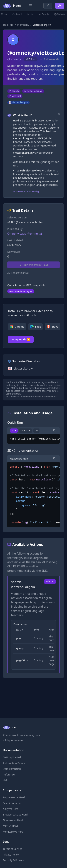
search (14, 91)
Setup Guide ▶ (21, 339)
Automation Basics (14, 763)
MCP (14, 431)
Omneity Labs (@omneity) (25, 234)
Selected (50, 581)
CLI (36, 431)
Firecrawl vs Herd (13, 820)
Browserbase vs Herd (15, 815)
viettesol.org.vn (33, 91)
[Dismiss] (59, 114)
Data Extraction (12, 769)
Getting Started (12, 757)
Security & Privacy (13, 860)
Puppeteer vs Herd (14, 797)
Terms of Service (13, 849)
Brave (53, 327)
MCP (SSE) (26, 431)
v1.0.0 (31, 59)
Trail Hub (8, 25)
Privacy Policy (11, 855)
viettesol (15, 96)
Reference (9, 775)
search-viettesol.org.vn (21, 291)
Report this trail (18, 273)
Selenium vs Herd (13, 803)
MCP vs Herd (10, 826)
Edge (35, 327)
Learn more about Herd (26, 192)
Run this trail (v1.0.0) (33, 265)
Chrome (17, 327)
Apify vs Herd (11, 809)
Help (6, 780)
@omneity (23, 25)
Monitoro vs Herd (13, 832)
